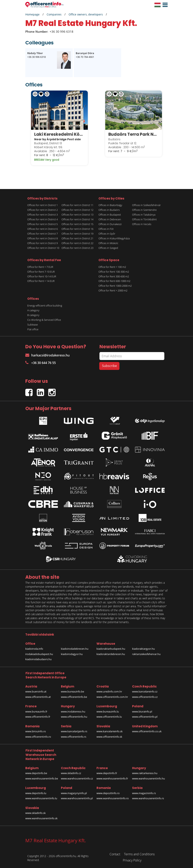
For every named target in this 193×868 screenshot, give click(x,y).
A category (33, 310)
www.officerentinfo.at (38, 697)
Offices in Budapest (110, 214)
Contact (115, 854)
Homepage (32, 14)
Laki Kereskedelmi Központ (59, 134)
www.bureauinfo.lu (108, 711)
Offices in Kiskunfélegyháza (114, 238)
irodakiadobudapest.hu (39, 654)
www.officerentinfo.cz (145, 697)
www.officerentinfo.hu (74, 717)
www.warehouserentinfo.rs (148, 798)
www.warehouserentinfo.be (42, 778)
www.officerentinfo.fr (38, 717)
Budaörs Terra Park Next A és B (134, 134)
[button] (164, 5)
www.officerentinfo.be (74, 697)
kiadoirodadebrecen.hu (75, 648)
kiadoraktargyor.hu (143, 648)
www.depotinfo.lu (36, 793)
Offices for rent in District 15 (77, 224)
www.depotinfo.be (36, 773)
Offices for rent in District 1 (43, 205)
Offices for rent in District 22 (77, 243)
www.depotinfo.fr (107, 773)
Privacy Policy (132, 860)
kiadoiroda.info (34, 648)
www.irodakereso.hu (73, 711)
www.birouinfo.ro (36, 731)
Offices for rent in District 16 (77, 229)
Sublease (33, 324)
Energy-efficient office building (45, 305)
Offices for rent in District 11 (77, 205)
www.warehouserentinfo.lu (41, 798)
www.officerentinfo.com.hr (112, 697)
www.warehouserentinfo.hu (149, 778)
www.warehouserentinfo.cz (77, 778)
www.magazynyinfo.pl (74, 793)
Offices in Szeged (108, 248)
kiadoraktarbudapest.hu (111, 648)
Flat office (33, 329)
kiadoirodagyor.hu (72, 654)
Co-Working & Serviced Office (44, 320)
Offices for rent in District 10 (43, 248)
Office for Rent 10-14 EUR (42, 276)
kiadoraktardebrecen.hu (111, 654)
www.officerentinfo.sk (109, 736)
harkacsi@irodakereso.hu (47, 355)
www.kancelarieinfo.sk (110, 731)
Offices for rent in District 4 (43, 219)
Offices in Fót (106, 229)
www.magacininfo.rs (144, 793)
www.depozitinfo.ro (108, 793)
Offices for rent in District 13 (77, 214)
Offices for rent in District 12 (77, 210)
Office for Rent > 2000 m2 (113, 290)
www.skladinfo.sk (35, 813)
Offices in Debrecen (110, 219)
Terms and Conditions (139, 854)
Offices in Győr (107, 233)
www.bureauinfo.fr (36, 711)
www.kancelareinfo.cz (145, 691)
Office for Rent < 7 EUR (40, 267)
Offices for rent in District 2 (43, 210)
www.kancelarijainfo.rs (74, 731)
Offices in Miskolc (108, 243)
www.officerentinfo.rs (74, 736)
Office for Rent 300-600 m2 (114, 276)
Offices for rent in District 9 (43, 243)
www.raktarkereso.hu (145, 773)
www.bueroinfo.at (36, 691)
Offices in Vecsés (142, 224)
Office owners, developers (86, 14)
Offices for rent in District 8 (43, 238)
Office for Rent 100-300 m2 (114, 271)
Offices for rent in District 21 (77, 238)
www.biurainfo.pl (142, 711)
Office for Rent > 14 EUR (41, 281)
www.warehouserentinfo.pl (77, 798)
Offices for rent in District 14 (77, 219)
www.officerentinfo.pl (145, 717)
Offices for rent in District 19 (77, 233)
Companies (54, 14)
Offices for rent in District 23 (77, 248)
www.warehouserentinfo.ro (113, 798)
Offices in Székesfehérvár (146, 205)
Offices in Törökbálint (144, 219)
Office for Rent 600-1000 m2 (114, 281)
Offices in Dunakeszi (110, 224)
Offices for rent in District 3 (43, 214)
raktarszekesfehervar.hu (146, 654)
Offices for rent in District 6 (43, 229)
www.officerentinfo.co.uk (147, 731)
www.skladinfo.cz (71, 773)
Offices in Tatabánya (144, 214)
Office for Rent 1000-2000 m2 (115, 286)
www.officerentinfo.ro (38, 736)
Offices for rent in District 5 (43, 224)
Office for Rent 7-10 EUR (41, 271)
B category (33, 315)
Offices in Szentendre (144, 210)
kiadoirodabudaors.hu (38, 659)
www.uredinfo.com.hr (109, 691)
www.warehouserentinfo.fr (112, 778)
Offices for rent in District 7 (43, 233)
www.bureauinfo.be (72, 691)
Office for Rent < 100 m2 (112, 267)
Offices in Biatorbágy (110, 205)
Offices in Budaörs (109, 210)
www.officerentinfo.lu (109, 717)
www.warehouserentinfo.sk (41, 818)
